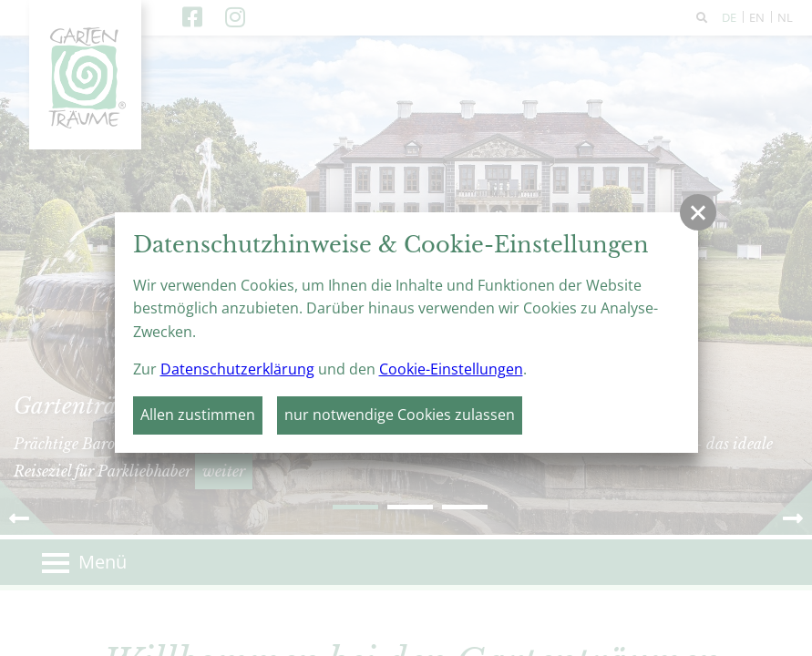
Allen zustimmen (198, 415)
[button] (698, 212)
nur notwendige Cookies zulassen (400, 415)
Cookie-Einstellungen (451, 369)
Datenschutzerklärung (237, 369)
